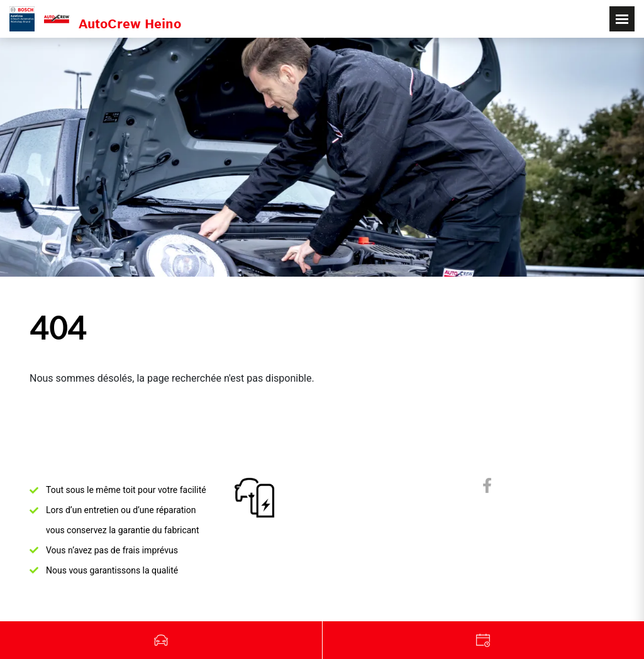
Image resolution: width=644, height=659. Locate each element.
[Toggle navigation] (622, 19)
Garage (484, 640)
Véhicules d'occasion (161, 640)
